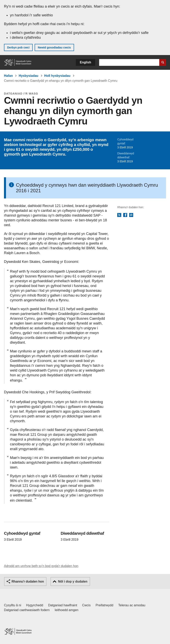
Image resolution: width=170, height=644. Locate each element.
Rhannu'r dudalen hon (28, 581)
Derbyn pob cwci (18, 47)
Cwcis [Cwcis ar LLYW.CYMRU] (86, 605)
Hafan (8, 76)
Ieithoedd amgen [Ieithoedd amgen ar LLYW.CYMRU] (67, 610)
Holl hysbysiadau (57, 76)
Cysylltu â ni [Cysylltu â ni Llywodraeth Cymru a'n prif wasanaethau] (13, 605)
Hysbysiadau (29, 76)
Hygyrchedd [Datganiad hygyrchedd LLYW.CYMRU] (35, 605)
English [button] (85, 62)
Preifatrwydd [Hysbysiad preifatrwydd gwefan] (104, 605)
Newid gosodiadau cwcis (54, 47)
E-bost (131, 215)
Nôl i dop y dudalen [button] (73, 581)
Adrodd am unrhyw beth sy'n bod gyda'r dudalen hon (41, 566)
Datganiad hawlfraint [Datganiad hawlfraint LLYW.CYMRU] (63, 605)
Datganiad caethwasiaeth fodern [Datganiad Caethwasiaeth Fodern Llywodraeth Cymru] (27, 610)
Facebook (125, 215)
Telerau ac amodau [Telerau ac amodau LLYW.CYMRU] (132, 605)
